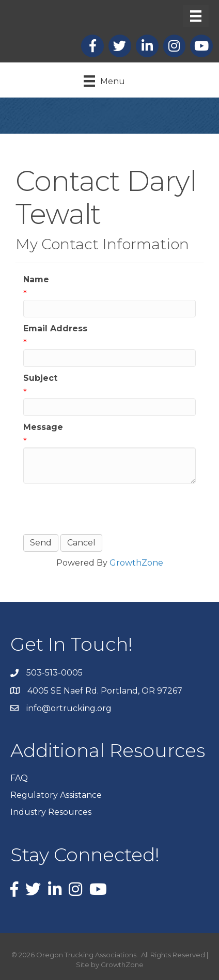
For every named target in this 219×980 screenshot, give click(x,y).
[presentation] (102, 509)
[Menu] (196, 16)
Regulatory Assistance (56, 795)
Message (43, 427)
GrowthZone (136, 563)
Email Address (55, 328)
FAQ (19, 778)
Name (36, 279)
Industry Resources (51, 812)
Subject (40, 378)
